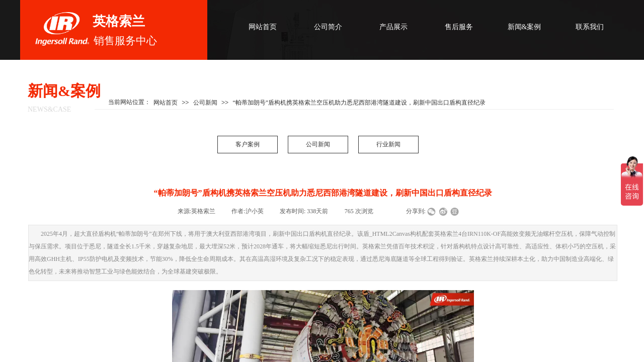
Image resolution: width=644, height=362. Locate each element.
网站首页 (263, 27)
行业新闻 (388, 144)
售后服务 (459, 27)
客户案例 (248, 144)
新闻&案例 (525, 27)
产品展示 (393, 27)
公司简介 (328, 27)
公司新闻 (318, 144)
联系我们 (590, 27)
